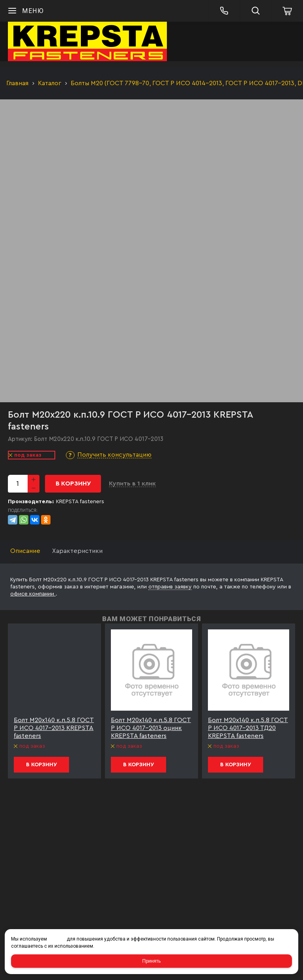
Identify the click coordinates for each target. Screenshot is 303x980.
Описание (25, 551)
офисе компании (33, 594)
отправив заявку (170, 587)
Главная (17, 83)
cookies (57, 939)
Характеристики (77, 551)
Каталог (50, 83)
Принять (152, 961)
